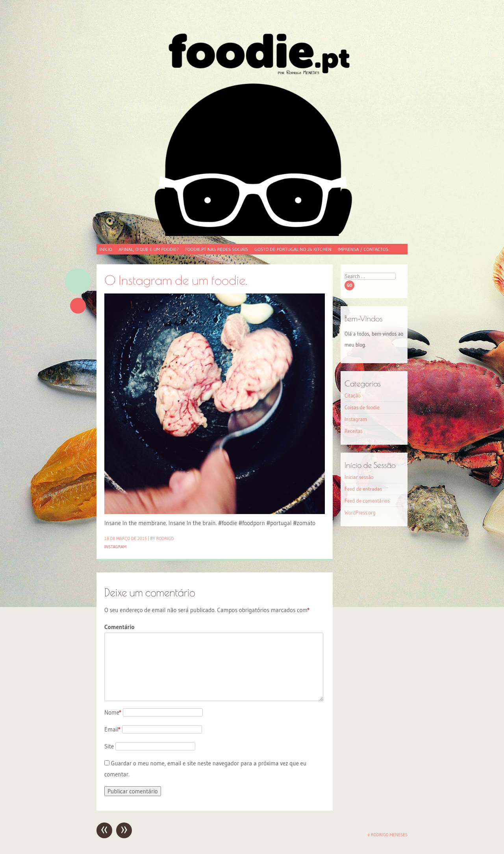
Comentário (119, 627)
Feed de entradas (363, 489)
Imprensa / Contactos (363, 249)
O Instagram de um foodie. (176, 280)
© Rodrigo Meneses (387, 835)
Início (106, 249)
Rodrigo (165, 538)
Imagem (78, 281)
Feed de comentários (367, 501)
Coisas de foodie (362, 407)
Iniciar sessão (359, 477)
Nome (113, 712)
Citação (353, 395)
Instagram (115, 547)
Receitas (354, 431)
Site (109, 746)
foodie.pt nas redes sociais (217, 249)
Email (112, 729)
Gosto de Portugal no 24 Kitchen (293, 249)
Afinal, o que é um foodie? (149, 249)
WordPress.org (360, 512)
